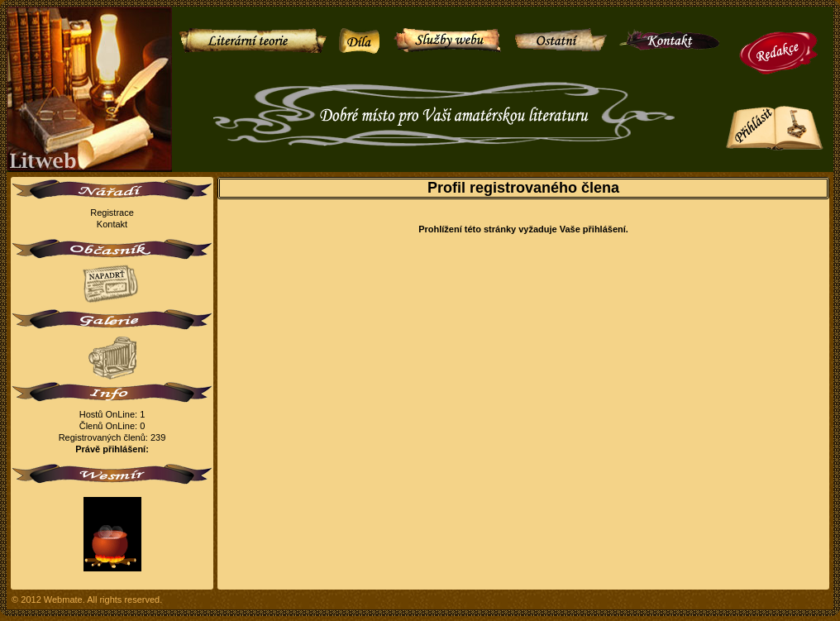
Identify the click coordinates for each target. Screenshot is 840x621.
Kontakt (112, 224)
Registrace (112, 213)
